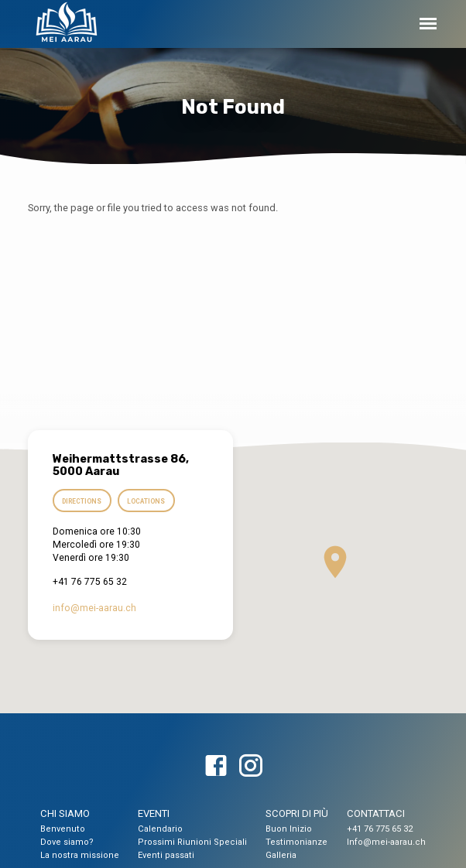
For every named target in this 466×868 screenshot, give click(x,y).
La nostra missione (80, 855)
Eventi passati (166, 855)
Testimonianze (296, 842)
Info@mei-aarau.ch (386, 842)
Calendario (160, 829)
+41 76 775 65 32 (380, 829)
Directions (82, 501)
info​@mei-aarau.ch (94, 608)
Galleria (281, 855)
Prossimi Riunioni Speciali (192, 842)
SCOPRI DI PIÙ (297, 813)
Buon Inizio (289, 829)
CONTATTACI (376, 813)
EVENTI (154, 813)
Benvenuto (63, 829)
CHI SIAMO (65, 813)
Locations (146, 501)
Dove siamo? (67, 842)
